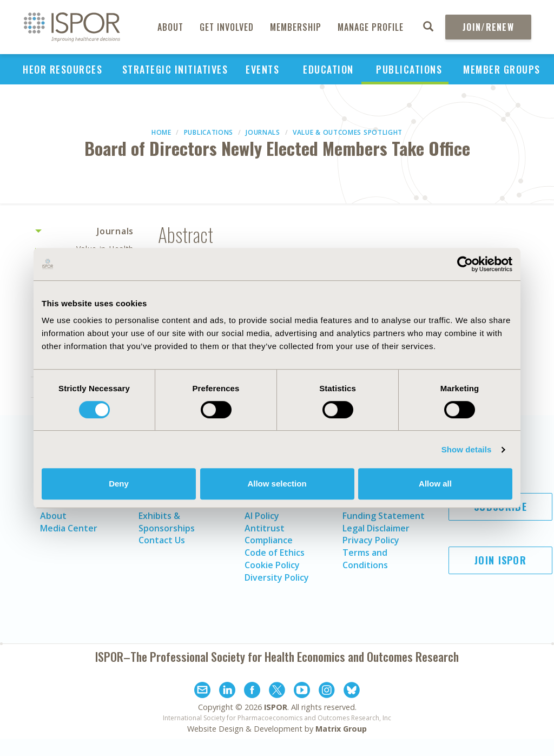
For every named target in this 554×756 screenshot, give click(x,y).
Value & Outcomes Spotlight (348, 132)
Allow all (435, 484)
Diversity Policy (277, 577)
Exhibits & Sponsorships (167, 522)
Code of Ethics (275, 553)
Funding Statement (384, 516)
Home (161, 132)
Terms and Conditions (365, 559)
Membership (296, 27)
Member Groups (502, 69)
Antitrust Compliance (269, 534)
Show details (467, 449)
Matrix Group (341, 729)
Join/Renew (488, 27)
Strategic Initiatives (175, 69)
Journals (263, 132)
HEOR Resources (62, 69)
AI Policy (262, 516)
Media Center (69, 528)
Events (262, 69)
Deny (119, 484)
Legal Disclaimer (376, 528)
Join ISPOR (500, 560)
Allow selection (277, 484)
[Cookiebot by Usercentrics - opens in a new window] (465, 264)
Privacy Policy (371, 540)
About (170, 27)
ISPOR (276, 707)
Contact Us (162, 540)
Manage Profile (371, 27)
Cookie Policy (272, 565)
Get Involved (227, 27)
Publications (409, 69)
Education (328, 69)
